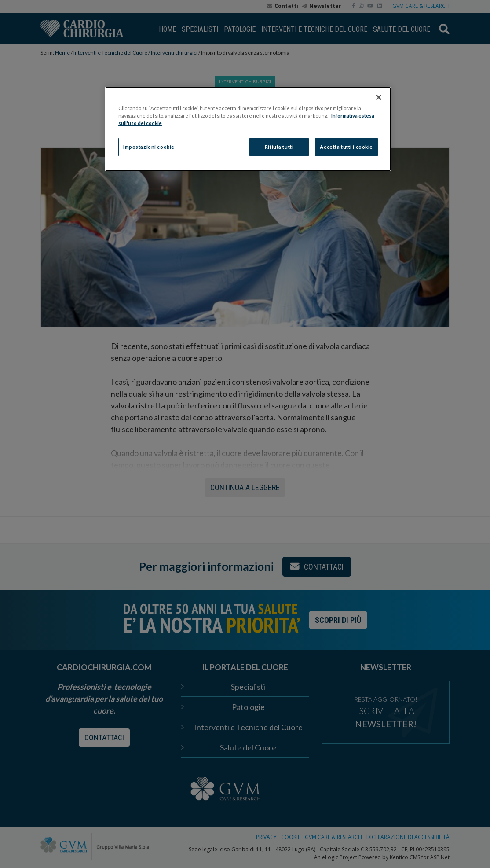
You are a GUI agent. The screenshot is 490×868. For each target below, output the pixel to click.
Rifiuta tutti (279, 147)
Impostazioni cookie (149, 147)
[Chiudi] (379, 97)
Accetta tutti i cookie (346, 147)
